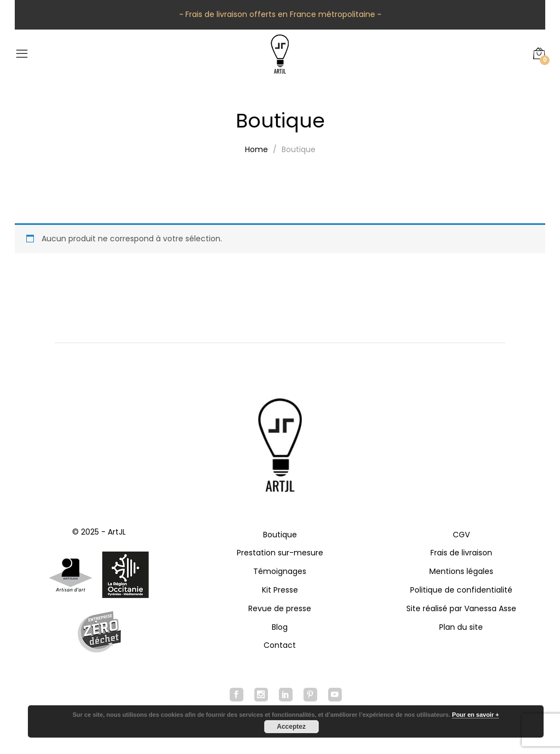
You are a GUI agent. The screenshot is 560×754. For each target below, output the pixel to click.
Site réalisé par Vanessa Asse (461, 608)
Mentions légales (461, 571)
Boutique (280, 535)
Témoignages (280, 571)
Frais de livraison (461, 553)
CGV (461, 535)
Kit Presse (280, 590)
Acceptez (291, 727)
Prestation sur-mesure (280, 553)
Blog (280, 627)
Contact (280, 645)
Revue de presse (280, 608)
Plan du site (461, 627)
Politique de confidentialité (461, 590)
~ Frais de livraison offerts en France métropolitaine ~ (280, 14)
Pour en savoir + (476, 715)
